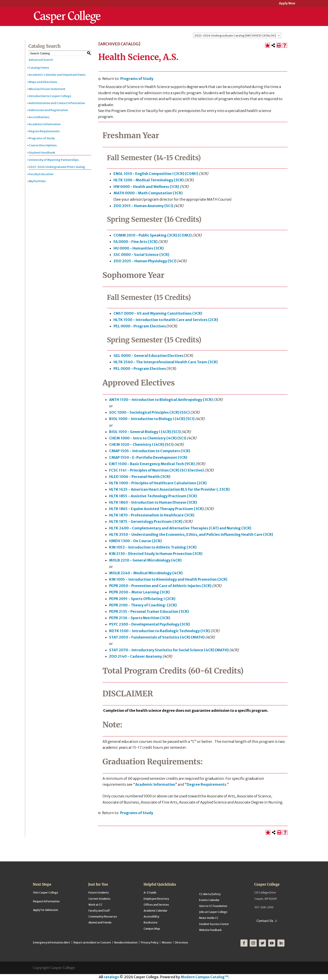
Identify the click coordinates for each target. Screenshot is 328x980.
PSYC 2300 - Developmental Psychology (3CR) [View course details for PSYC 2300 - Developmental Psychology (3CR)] (149, 624)
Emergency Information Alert (52, 942)
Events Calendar (209, 900)
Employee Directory (156, 899)
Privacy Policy (150, 942)
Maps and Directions (43, 82)
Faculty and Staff (99, 911)
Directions (181, 942)
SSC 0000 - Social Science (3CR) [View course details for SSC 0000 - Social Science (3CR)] (141, 255)
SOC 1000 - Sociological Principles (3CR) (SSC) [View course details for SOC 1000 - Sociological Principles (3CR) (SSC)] (149, 412)
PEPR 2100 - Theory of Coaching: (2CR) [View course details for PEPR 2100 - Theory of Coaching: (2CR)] (143, 605)
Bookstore (151, 922)
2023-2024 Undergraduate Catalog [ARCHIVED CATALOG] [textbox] (235, 36)
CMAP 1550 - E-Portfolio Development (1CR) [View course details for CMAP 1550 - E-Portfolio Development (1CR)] (148, 457)
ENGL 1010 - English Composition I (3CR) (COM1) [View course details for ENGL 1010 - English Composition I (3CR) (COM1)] (156, 174)
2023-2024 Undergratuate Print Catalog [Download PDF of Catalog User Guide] (57, 167)
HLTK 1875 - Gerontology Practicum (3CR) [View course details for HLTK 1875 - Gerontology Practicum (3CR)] (146, 521)
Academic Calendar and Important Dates (57, 75)
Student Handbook (42, 153)
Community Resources (103, 917)
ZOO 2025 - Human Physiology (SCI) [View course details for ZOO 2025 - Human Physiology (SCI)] (145, 261)
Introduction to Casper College (50, 96)
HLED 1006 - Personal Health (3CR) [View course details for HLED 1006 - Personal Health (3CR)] (140, 477)
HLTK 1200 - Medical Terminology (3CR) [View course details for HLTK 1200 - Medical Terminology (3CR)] (149, 180)
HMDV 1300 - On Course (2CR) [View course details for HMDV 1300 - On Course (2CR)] (135, 541)
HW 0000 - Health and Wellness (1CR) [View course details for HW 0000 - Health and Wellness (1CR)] (146, 187)
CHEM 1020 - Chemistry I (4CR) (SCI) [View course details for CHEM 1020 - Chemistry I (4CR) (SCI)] (141, 444)
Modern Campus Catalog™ (204, 977)
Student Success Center (214, 924)
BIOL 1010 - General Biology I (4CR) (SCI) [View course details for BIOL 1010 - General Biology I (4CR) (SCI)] (145, 432)
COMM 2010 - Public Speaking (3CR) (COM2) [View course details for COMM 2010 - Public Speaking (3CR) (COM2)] (153, 235)
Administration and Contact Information (57, 103)
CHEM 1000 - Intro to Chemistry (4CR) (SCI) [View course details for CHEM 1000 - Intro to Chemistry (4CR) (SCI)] (148, 438)
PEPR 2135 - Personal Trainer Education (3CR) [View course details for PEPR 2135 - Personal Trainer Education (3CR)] (149, 611)
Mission (167, 942)
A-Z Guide (150, 893)
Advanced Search (41, 60)
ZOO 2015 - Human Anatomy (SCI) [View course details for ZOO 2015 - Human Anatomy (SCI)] (143, 206)
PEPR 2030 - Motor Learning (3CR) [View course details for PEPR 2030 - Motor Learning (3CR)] (139, 592)
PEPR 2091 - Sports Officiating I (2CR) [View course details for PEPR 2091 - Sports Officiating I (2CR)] (142, 599)
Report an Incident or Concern (92, 942)
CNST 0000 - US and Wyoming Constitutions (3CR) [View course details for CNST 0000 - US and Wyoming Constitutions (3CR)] (158, 313)
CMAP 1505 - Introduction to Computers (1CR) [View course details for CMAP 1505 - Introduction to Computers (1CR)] (150, 451)
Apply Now (287, 4)
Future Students (99, 893)
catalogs (111, 977)
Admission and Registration (48, 110)
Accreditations (39, 117)
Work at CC (95, 905)
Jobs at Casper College (213, 912)
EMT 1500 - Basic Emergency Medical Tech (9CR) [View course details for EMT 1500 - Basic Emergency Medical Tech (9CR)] (152, 464)
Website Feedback (210, 930)
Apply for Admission (46, 910)
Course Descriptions (43, 145)
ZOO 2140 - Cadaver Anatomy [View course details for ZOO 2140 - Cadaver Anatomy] (136, 656)
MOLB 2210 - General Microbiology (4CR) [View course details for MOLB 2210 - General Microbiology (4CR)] (145, 560)
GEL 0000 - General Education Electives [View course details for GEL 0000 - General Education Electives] (148, 356)
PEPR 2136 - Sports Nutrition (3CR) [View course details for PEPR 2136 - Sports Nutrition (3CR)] (140, 618)
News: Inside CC (209, 918)
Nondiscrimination (126, 942)
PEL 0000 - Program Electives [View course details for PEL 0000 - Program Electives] (140, 326)
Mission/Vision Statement (47, 89)
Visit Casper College (46, 893)
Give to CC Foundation (213, 906)
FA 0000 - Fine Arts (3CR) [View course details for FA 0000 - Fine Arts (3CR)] (136, 242)
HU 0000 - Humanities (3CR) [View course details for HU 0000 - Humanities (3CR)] (139, 248)
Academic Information (45, 124)
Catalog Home (39, 68)
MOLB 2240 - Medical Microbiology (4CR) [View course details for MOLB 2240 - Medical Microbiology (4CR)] (146, 573)
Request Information (46, 901)
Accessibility (151, 917)
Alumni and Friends (100, 922)
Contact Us (265, 921)
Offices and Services (156, 905)
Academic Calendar (156, 911)
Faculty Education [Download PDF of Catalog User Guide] (41, 174)
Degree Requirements (44, 131)
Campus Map (152, 929)
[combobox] (237, 35)
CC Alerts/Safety (210, 894)
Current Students (99, 899)
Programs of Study (42, 138)
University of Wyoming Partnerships (54, 160)
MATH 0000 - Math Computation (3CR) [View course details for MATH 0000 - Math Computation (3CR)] (148, 193)
